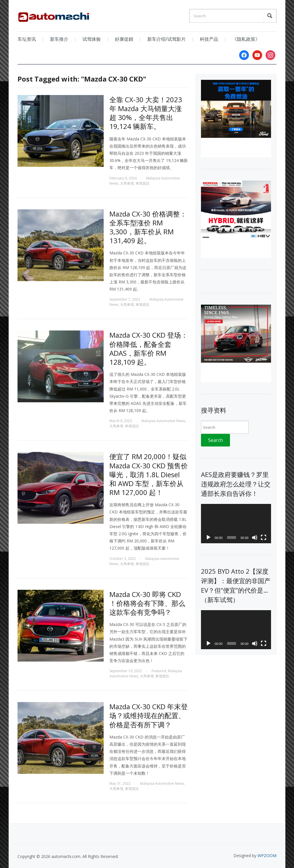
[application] (236, 524)
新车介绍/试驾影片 (167, 39)
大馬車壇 (127, 183)
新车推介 (59, 39)
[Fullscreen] (264, 538)
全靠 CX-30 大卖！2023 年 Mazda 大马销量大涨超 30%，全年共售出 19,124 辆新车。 (146, 113)
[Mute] (255, 538)
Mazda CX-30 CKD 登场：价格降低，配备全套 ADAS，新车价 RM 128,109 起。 (149, 348)
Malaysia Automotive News (163, 421)
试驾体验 (92, 39)
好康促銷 (124, 39)
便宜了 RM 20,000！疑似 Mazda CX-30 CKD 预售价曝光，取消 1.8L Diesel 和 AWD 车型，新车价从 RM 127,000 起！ (149, 474)
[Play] (208, 538)
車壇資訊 (142, 183)
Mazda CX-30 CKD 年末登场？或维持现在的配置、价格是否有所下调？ (149, 715)
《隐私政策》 (246, 39)
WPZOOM (267, 856)
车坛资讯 (27, 39)
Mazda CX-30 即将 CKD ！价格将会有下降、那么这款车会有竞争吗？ (147, 603)
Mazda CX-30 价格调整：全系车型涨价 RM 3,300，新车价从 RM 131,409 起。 (148, 227)
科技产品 (209, 39)
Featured (159, 671)
